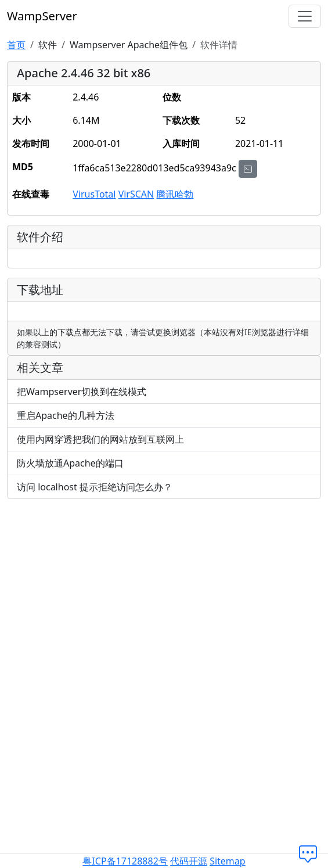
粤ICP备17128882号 (125, 861)
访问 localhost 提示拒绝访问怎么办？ (95, 487)
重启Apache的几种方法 (66, 415)
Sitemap (228, 861)
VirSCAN (136, 194)
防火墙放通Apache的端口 (70, 463)
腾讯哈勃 (175, 194)
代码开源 (189, 861)
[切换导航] (305, 16)
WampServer (42, 16)
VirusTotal (94, 194)
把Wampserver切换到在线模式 (82, 392)
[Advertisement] (164, 590)
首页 (16, 45)
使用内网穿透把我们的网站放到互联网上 (100, 439)
